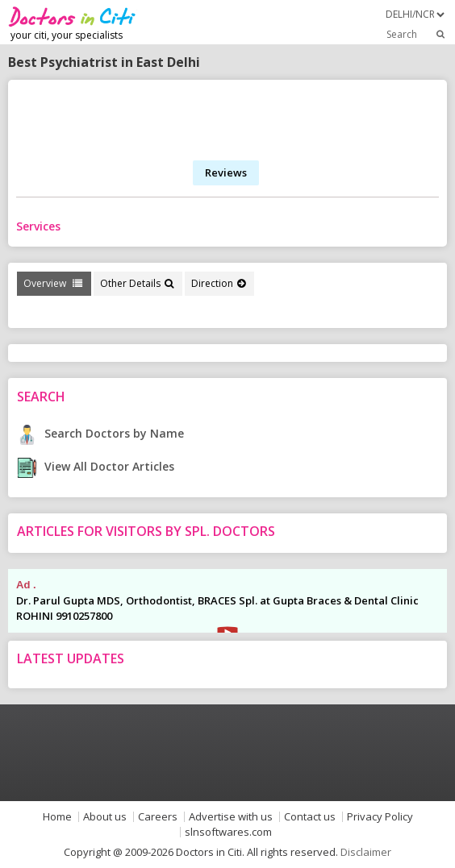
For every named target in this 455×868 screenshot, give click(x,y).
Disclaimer (366, 852)
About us (105, 817)
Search (417, 34)
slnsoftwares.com (228, 832)
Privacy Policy (380, 817)
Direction (218, 283)
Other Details (137, 283)
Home (57, 817)
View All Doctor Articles (96, 466)
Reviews (226, 172)
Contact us (310, 817)
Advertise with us (231, 817)
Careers (158, 817)
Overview (53, 283)
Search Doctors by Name (100, 433)
